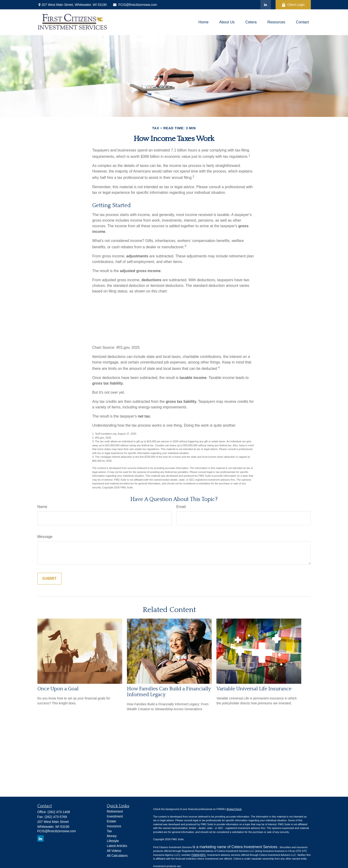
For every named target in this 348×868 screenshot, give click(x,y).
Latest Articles (117, 846)
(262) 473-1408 (59, 812)
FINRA (195, 855)
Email (181, 507)
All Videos (114, 851)
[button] (203, 22)
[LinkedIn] (266, 5)
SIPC (203, 855)
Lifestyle (113, 841)
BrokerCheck (234, 809)
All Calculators (117, 856)
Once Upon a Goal (58, 689)
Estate (111, 821)
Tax (109, 831)
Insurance (114, 826)
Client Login (293, 5)
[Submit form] (49, 579)
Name (42, 507)
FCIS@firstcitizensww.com (135, 5)
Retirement (115, 811)
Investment (115, 816)
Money (112, 836)
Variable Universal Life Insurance (254, 689)
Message (45, 537)
